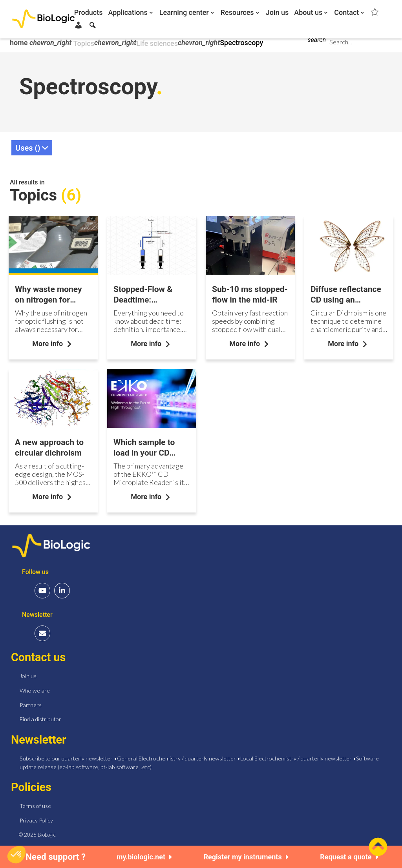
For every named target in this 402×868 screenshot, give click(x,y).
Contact (346, 13)
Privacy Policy (36, 818)
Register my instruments (246, 857)
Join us (277, 13)
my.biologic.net (144, 857)
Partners (31, 703)
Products (89, 13)
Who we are (35, 688)
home (20, 43)
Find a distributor (40, 717)
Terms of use (35, 804)
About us (308, 13)
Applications (128, 13)
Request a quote (349, 857)
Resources (237, 13)
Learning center (184, 13)
